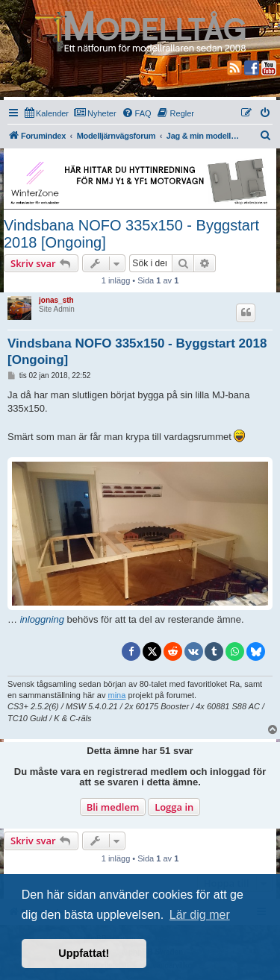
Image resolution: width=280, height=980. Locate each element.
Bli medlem (113, 807)
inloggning (42, 619)
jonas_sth (56, 300)
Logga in (174, 807)
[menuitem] (47, 113)
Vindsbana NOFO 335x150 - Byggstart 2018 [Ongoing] (131, 234)
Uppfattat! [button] (84, 953)
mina (117, 695)
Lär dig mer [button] (200, 915)
